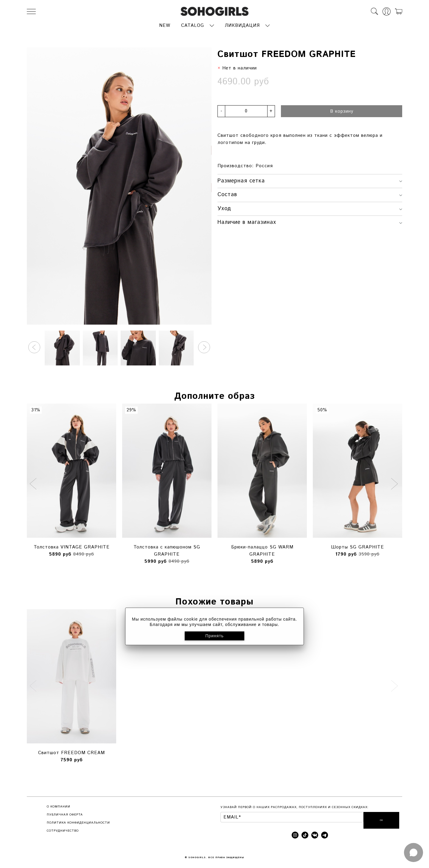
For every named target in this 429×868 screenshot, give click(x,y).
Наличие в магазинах (310, 221)
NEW (165, 24)
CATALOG (193, 24)
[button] (34, 346)
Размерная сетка (310, 179)
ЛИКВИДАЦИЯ (242, 24)
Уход (310, 207)
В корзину (342, 110)
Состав (310, 193)
